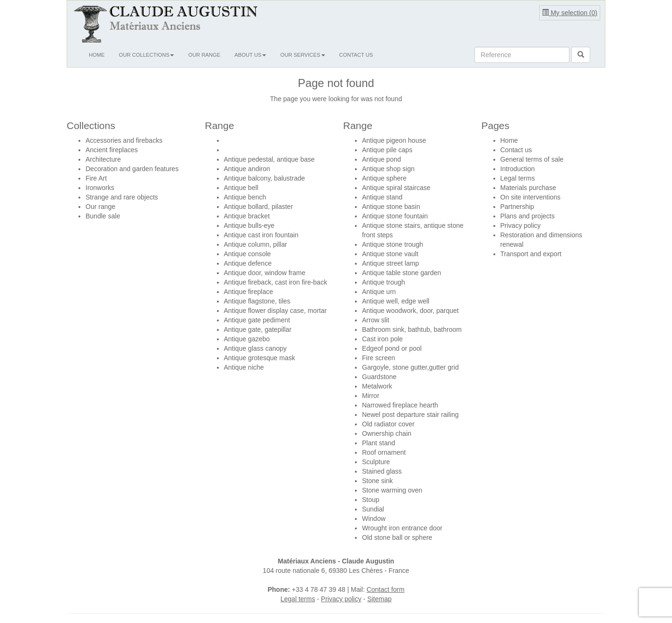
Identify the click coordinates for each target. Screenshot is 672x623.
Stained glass (382, 471)
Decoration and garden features (132, 169)
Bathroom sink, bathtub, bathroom (412, 329)
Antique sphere (384, 178)
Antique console (248, 254)
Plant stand (379, 443)
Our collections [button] (147, 55)
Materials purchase (528, 188)
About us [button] (250, 55)
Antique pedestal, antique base (269, 159)
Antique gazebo (247, 339)
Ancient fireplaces (112, 150)
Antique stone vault (390, 254)
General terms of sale (532, 159)
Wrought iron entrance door (402, 528)
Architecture (103, 159)
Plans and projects (528, 216)
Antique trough (383, 282)
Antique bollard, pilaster (258, 207)
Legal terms (518, 178)
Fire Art (96, 178)
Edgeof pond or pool (392, 348)
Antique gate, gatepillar (258, 329)
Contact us (356, 55)
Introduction (518, 169)
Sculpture (376, 462)
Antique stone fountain (395, 216)
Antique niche (244, 367)
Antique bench (245, 197)
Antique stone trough (392, 244)
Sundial (373, 509)
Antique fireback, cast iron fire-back (276, 282)
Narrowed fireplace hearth (400, 405)
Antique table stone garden (401, 273)
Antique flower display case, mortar (276, 311)
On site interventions (531, 197)
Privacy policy (521, 225)
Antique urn (379, 292)
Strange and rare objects (122, 197)
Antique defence (248, 263)
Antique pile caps (387, 150)
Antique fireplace (249, 292)
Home (97, 55)
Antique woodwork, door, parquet (410, 311)
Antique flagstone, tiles (257, 301)
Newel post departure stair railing (410, 415)
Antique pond (382, 159)
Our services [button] (302, 55)
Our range (204, 55)
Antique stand (382, 197)
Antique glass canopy (255, 348)
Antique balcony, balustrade (265, 178)
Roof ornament (384, 452)
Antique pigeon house (394, 140)
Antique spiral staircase (396, 188)
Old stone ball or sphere (397, 537)
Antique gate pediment (257, 320)
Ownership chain (387, 433)
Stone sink (377, 481)
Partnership (517, 207)
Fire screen (379, 358)
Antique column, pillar (256, 244)
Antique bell (241, 188)
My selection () (570, 13)
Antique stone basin (391, 207)
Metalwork (377, 386)
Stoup (371, 500)
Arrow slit (376, 320)
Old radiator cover (388, 424)
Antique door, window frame (265, 273)
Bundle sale (103, 216)
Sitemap (379, 599)
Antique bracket (247, 216)
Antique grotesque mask (260, 358)
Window (374, 519)
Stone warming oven (392, 490)
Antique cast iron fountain (261, 235)
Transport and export (531, 254)
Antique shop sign (388, 169)
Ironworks (100, 188)
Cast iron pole (382, 339)
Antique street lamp (391, 263)
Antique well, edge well (396, 301)
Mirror (371, 396)
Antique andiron (247, 169)
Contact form (386, 589)
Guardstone (379, 377)
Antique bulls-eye (249, 225)
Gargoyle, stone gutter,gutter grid (410, 367)
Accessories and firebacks (124, 140)
